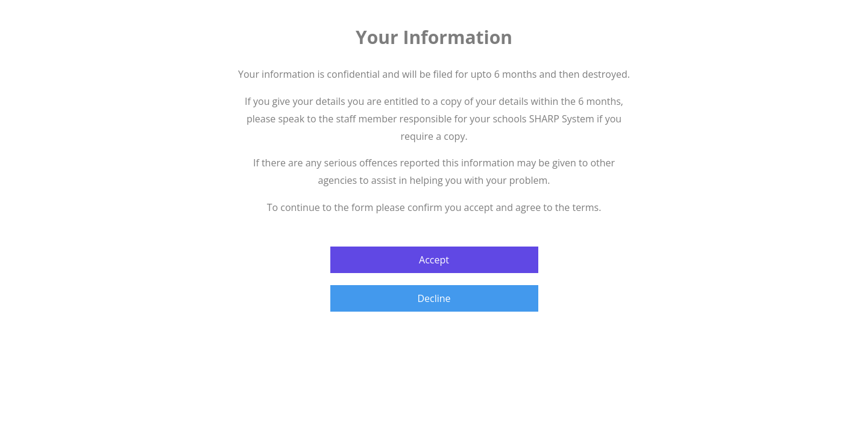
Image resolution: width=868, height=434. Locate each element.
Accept (434, 260)
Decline (434, 298)
